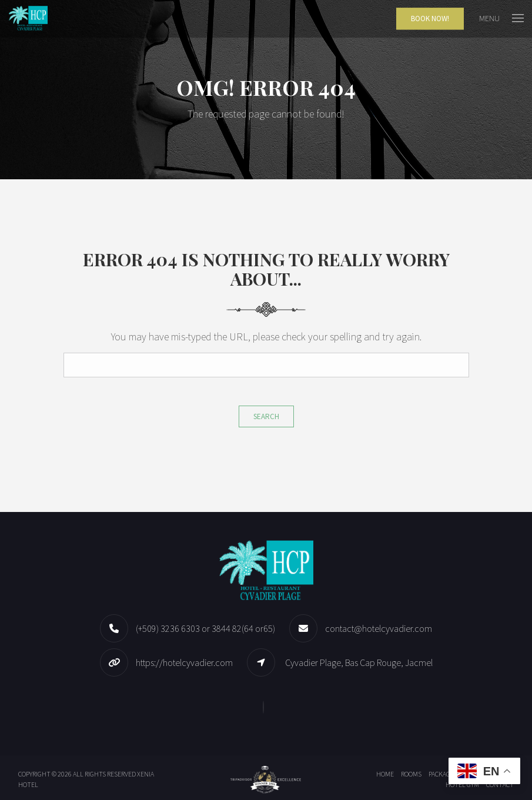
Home (385, 774)
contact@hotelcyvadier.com (379, 628)
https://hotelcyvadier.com (184, 662)
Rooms (411, 774)
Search (266, 416)
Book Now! (430, 19)
